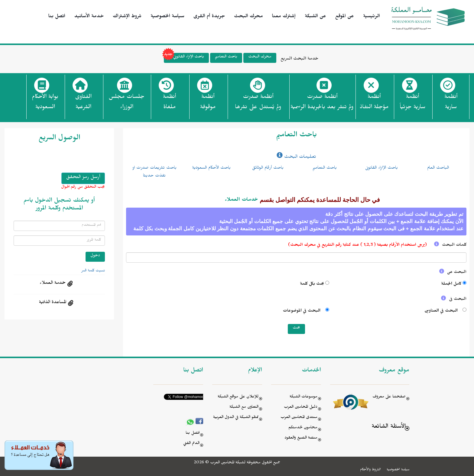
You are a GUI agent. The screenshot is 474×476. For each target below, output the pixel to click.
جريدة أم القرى (209, 17)
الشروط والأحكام (370, 470)
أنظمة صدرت (258, 104)
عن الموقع (345, 17)
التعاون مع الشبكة (244, 408)
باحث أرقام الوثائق (268, 168)
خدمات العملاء (242, 200)
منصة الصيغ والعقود (301, 438)
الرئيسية (372, 17)
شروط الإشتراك (127, 17)
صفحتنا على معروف (389, 397)
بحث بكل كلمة (312, 285)
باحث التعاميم (226, 57)
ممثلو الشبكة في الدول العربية (236, 418)
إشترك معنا (284, 17)
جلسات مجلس (127, 104)
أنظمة (451, 104)
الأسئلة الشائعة (389, 427)
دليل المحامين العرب (301, 408)
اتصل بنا (57, 17)
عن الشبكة (315, 17)
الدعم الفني (191, 444)
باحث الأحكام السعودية (211, 168)
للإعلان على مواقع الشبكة (238, 397)
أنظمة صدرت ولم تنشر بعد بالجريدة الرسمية (322, 103)
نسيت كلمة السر (93, 271)
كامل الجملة (451, 285)
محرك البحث (248, 17)
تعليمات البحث (296, 157)
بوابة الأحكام (45, 104)
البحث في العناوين (442, 311)
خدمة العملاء (53, 283)
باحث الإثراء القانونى (381, 168)
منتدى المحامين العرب (299, 418)
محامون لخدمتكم (303, 428)
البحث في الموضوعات (303, 311)
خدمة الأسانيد (89, 17)
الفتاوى (83, 104)
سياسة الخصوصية (167, 17)
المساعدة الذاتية (53, 303)
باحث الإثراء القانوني (184, 58)
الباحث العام (438, 168)
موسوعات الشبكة (304, 397)
